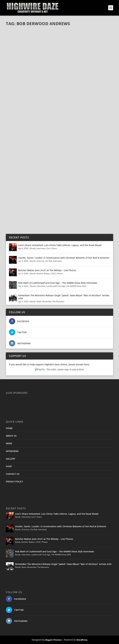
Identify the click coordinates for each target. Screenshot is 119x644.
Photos (60, 274)
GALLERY (11, 459)
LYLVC (53, 274)
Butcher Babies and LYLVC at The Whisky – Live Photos (47, 270)
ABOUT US (11, 436)
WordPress (82, 640)
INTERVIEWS (12, 451)
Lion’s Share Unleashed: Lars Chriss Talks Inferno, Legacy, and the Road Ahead (60, 245)
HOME (9, 428)
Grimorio (40, 261)
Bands (33, 248)
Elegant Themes (53, 640)
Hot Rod (49, 261)
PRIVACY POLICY (14, 482)
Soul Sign (61, 286)
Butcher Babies (43, 274)
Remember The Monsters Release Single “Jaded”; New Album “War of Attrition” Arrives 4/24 (64, 297)
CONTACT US (13, 474)
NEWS (9, 443)
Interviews (41, 248)
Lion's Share (52, 248)
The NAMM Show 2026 (76, 286)
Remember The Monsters (53, 301)
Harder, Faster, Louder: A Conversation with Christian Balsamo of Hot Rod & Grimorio (64, 258)
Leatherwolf (51, 286)
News (39, 301)
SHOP (9, 466)
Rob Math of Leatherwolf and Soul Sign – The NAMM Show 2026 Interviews (58, 283)
